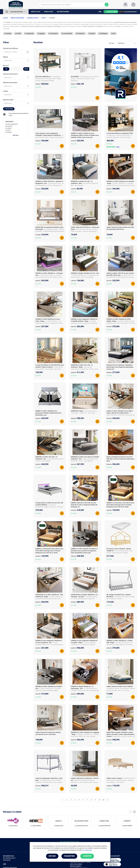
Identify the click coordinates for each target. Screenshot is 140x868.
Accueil (5, 18)
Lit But (113, 33)
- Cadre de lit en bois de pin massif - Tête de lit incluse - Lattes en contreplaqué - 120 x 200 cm (121, 780)
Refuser (52, 856)
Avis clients (7, 860)
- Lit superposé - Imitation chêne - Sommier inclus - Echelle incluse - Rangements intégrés (48, 79)
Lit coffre (18, 33)
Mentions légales (76, 866)
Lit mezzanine (53, 33)
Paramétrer (69, 856)
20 (104, 800)
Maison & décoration (17, 18)
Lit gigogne (41, 33)
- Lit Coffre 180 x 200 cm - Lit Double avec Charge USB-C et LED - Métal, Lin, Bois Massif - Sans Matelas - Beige (120, 645)
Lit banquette (80, 33)
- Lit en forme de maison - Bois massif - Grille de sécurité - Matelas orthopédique (120, 553)
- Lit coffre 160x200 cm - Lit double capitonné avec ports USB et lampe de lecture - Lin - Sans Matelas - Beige (121, 185)
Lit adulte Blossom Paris (82, 826)
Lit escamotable (67, 33)
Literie (44, 18)
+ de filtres (9, 109)
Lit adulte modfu (59, 826)
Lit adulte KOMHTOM (104, 826)
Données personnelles (77, 862)
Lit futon (8, 130)
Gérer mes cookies (76, 864)
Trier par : (112, 43)
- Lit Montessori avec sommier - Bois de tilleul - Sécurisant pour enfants (49, 369)
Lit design (8, 132)
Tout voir (16, 135)
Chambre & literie (33, 18)
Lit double (92, 33)
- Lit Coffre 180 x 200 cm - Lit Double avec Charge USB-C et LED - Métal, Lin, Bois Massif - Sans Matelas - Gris (49, 277)
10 (99, 800)
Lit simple (8, 128)
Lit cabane (8, 33)
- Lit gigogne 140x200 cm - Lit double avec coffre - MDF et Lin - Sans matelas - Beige (85, 736)
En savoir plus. (88, 850)
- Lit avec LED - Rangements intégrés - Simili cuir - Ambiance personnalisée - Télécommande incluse (49, 507)
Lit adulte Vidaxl (13, 826)
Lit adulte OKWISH (36, 826)
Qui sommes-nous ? (9, 858)
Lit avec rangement (11, 124)
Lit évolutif (9, 126)
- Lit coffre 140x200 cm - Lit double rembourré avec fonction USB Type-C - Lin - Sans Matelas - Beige (49, 599)
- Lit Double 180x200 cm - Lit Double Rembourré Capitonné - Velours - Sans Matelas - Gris (84, 599)
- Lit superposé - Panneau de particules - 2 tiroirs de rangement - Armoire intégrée (120, 135)
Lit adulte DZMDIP (127, 826)
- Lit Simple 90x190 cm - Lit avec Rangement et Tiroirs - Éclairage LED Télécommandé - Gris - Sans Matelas (50, 185)
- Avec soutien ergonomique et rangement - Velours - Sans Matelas (84, 369)
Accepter (87, 856)
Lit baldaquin (103, 33)
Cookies (88, 862)
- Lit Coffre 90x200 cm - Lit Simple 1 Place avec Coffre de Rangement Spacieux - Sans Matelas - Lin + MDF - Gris (85, 690)
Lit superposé (29, 33)
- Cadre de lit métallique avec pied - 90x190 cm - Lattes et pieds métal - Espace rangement (84, 782)
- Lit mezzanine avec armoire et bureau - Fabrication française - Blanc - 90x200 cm (85, 79)
